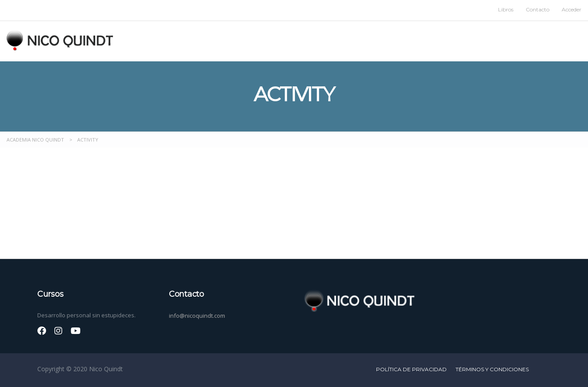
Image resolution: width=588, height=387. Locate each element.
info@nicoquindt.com (197, 316)
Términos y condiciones (492, 369)
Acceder (572, 9)
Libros (506, 9)
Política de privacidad (411, 369)
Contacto (538, 9)
